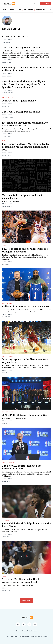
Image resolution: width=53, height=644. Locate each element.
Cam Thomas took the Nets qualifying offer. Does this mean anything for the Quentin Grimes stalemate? (24, 84)
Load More (26, 600)
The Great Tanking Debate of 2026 (21, 48)
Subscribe (45, 4)
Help (19, 10)
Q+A (4, 141)
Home (4, 10)
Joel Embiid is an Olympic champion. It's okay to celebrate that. (25, 124)
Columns (5, 520)
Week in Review (8, 98)
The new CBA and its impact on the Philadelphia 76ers (22, 467)
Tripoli (46, 636)
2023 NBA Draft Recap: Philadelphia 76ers (26, 415)
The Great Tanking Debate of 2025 (21, 112)
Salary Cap (29, 10)
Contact (25, 631)
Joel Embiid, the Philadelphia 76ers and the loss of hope (26, 525)
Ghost (40, 636)
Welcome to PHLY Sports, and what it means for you (23, 197)
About (12, 10)
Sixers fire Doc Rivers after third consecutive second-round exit (21, 581)
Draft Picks (41, 10)
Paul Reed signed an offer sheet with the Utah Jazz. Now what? (25, 250)
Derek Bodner (7, 40)
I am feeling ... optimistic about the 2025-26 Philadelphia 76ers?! (26, 69)
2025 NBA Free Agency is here (19, 101)
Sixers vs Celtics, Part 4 (15, 37)
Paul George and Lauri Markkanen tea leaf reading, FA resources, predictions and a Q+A (26, 147)
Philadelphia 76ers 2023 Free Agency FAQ (25, 307)
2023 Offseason (8, 303)
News (4, 246)
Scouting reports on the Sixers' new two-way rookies (25, 361)
